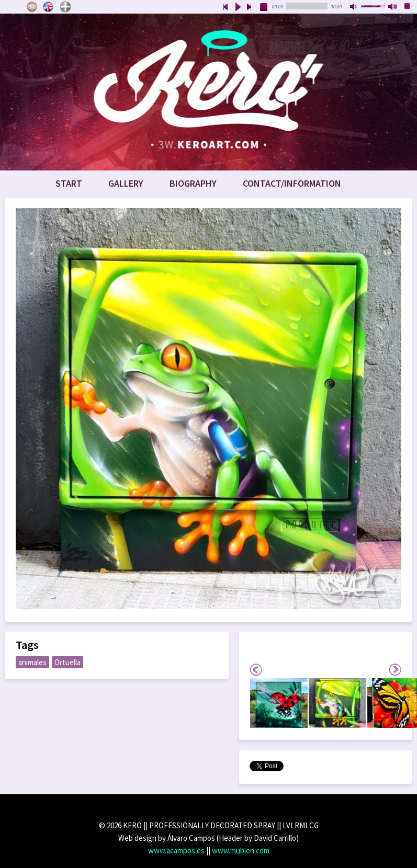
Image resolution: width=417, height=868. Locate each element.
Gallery (126, 183)
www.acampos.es (176, 850)
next (250, 7)
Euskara (65, 7)
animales (32, 662)
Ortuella (67, 662)
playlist (408, 7)
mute (354, 7)
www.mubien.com (241, 850)
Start (69, 183)
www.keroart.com (209, 92)
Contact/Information (292, 183)
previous (226, 7)
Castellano (32, 7)
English (49, 7)
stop (264, 7)
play (238, 7)
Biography (193, 183)
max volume (393, 7)
